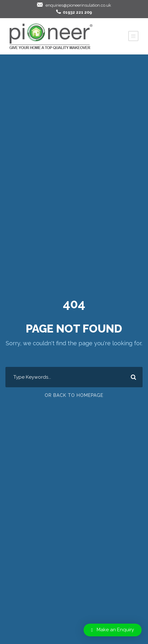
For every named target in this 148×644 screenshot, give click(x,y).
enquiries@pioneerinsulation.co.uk (78, 5)
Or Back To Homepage (74, 395)
